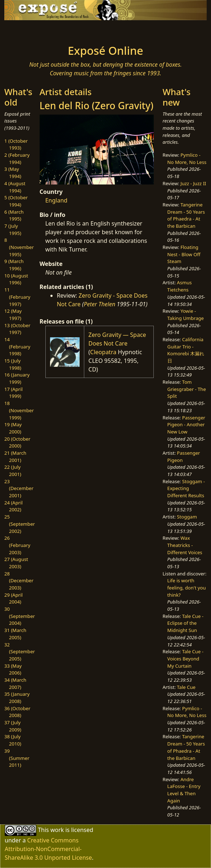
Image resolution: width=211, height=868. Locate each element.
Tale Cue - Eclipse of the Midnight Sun (185, 623)
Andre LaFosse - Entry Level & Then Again (184, 790)
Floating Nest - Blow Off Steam (184, 254)
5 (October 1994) (16, 201)
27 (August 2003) (16, 563)
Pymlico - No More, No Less (187, 159)
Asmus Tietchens (180, 286)
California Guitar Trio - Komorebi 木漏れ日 (186, 350)
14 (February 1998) (17, 346)
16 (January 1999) (17, 378)
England (56, 200)
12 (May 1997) (13, 315)
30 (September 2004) (20, 616)
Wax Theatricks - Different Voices (185, 545)
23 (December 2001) (19, 488)
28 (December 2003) (19, 581)
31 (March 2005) (15, 634)
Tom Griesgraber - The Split (187, 389)
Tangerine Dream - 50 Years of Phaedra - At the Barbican (186, 215)
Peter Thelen (100, 304)
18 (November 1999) (19, 410)
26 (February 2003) (17, 545)
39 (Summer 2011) (17, 758)
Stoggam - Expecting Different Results (186, 488)
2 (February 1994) (17, 159)
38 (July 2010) (13, 740)
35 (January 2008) (17, 698)
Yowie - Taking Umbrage (186, 315)
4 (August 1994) (15, 187)
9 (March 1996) (14, 265)
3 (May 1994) (13, 173)
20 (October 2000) (17, 442)
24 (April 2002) (14, 506)
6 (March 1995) (14, 215)
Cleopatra (103, 352)
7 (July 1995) (13, 230)
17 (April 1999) (14, 393)
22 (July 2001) (13, 471)
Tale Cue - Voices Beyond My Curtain (185, 658)
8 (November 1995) (19, 247)
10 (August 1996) (16, 279)
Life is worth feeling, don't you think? (187, 587)
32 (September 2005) (20, 652)
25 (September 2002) (20, 524)
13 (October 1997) (17, 329)
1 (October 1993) (16, 144)
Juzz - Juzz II (193, 183)
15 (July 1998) (13, 364)
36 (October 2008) (17, 712)
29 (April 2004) (14, 598)
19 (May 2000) (13, 428)
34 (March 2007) (15, 684)
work (57, 830)
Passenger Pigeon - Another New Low (186, 425)
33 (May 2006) (13, 669)
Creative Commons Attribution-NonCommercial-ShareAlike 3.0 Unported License (48, 849)
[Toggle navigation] (27, 30)
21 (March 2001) (15, 457)
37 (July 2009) (13, 726)
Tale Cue (186, 687)
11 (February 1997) (17, 297)
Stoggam (187, 517)
